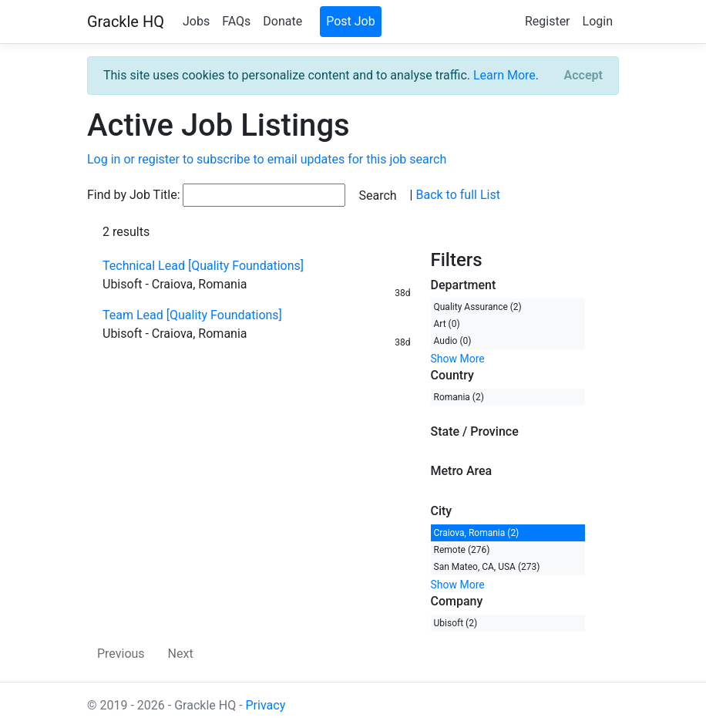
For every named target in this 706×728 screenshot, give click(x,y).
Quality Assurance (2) (478, 307)
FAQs (236, 21)
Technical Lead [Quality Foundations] (203, 266)
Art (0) (447, 324)
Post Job (351, 21)
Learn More (504, 75)
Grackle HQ (126, 22)
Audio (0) (453, 341)
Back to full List (457, 195)
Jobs (196, 21)
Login (598, 21)
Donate (282, 21)
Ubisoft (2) (456, 623)
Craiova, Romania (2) (477, 533)
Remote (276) (462, 550)
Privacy (266, 705)
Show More (458, 359)
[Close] (583, 76)
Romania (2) (459, 397)
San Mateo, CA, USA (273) (487, 567)
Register (548, 21)
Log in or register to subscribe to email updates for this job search (267, 159)
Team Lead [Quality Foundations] (192, 315)
